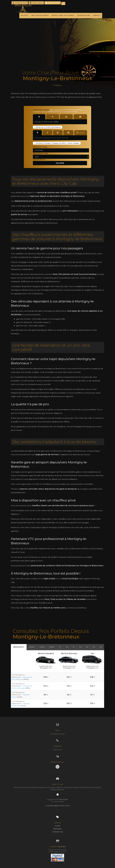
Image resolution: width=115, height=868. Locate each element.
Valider (60, 163)
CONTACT (97, 15)
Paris (52, 647)
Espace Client (53, 3)
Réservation (36, 3)
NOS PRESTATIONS (40, 15)
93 (87, 647)
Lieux (42, 647)
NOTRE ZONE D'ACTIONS (63, 15)
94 (94, 647)
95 (101, 647)
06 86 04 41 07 (20, 3)
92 (80, 647)
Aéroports (19, 647)
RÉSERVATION (84, 15)
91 (74, 647)
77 (60, 647)
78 (67, 647)
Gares (32, 647)
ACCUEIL (25, 15)
